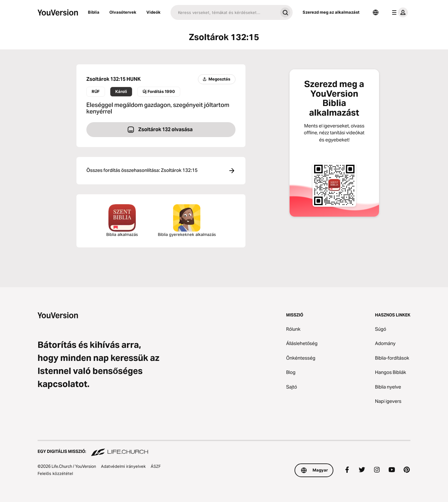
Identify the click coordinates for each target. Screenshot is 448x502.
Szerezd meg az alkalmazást (331, 12)
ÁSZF (156, 466)
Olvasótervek (123, 12)
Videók (153, 12)
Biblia (94, 12)
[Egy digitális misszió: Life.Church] (224, 449)
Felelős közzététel (55, 473)
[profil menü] (399, 12)
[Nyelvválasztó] (376, 12)
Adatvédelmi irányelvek (123, 466)
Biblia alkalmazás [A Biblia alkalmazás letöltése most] (122, 221)
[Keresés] (224, 12)
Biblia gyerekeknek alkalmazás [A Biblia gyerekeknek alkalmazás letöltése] (187, 221)
